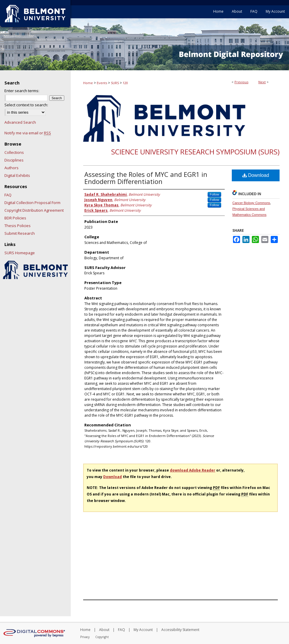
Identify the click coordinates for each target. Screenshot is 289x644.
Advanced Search (20, 122)
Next (262, 82)
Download (256, 175)
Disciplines (14, 160)
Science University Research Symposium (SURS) (195, 152)
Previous (241, 82)
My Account (143, 630)
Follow (214, 194)
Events (102, 83)
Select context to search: (26, 105)
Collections (14, 152)
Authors (12, 168)
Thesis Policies (18, 226)
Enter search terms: (22, 91)
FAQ (8, 195)
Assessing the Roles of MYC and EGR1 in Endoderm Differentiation (146, 178)
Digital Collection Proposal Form (32, 203)
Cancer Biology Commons (251, 203)
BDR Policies (15, 218)
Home (88, 83)
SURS (115, 83)
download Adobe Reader (193, 470)
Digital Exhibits (17, 175)
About (104, 630)
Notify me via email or (28, 133)
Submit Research (20, 233)
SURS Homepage (20, 253)
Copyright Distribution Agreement (34, 210)
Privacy (85, 637)
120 (125, 83)
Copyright (102, 637)
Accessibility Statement (180, 630)
